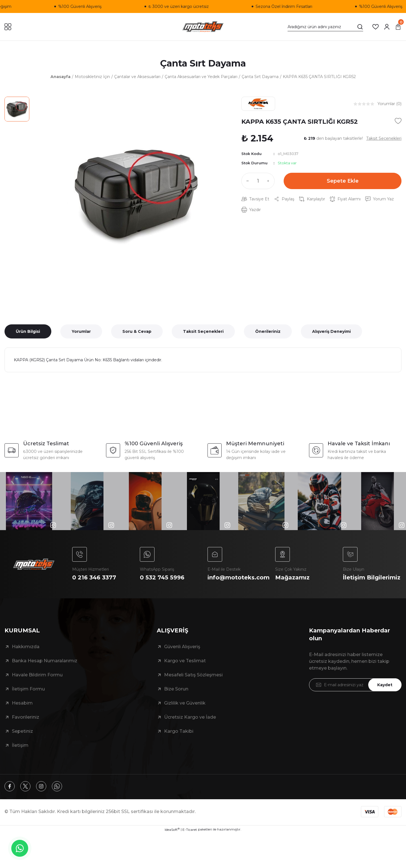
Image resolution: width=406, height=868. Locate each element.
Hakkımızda (26, 647)
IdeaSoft (172, 829)
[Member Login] (387, 27)
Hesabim (22, 703)
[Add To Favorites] (398, 121)
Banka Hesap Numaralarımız (45, 661)
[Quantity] (258, 181)
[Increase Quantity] (270, 181)
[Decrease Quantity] (246, 181)
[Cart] (398, 27)
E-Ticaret (190, 830)
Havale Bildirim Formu (37, 675)
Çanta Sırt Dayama (203, 63)
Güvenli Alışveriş (182, 647)
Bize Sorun (176, 689)
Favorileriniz (26, 717)
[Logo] (203, 27)
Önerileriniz (268, 331)
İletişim (20, 745)
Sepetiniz (22, 731)
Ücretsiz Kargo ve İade (190, 717)
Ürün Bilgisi (28, 331)
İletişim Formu (28, 689)
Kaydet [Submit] (385, 685)
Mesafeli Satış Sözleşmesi (193, 675)
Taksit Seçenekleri (203, 331)
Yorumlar (81, 331)
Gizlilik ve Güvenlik (185, 703)
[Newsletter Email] (355, 685)
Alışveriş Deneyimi (331, 331)
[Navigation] (8, 27)
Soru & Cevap (137, 331)
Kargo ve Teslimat (185, 661)
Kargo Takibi (179, 731)
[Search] (325, 27)
